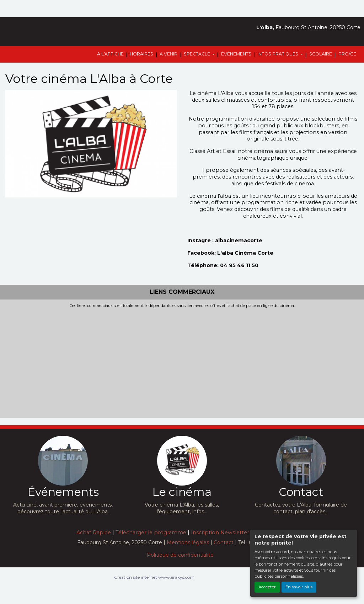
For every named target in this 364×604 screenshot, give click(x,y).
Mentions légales (188, 542)
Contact (224, 542)
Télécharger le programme (151, 533)
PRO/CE (347, 54)
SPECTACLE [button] (197, 54)
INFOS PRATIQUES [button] (278, 54)
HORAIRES (141, 54)
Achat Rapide (94, 533)
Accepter (267, 587)
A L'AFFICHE (110, 54)
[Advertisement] (182, 361)
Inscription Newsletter (220, 533)
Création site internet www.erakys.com (154, 577)
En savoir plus (299, 587)
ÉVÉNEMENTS (236, 54)
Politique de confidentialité (180, 555)
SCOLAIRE (321, 54)
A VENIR (168, 54)
